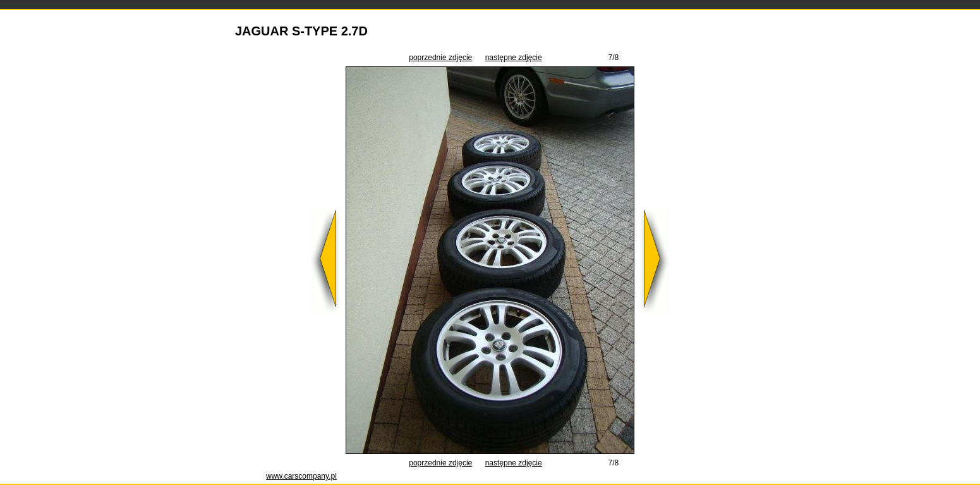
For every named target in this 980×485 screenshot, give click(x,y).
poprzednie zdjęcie (440, 58)
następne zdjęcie (514, 58)
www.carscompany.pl (301, 476)
